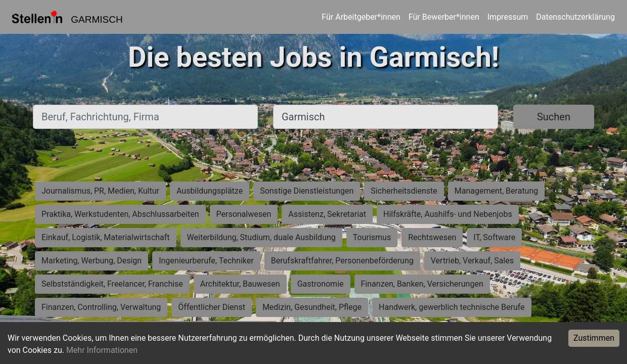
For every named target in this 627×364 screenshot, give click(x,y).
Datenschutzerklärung (575, 17)
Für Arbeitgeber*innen (361, 17)
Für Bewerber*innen (444, 17)
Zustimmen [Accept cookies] (594, 338)
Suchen (554, 117)
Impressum (508, 17)
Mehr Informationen (102, 350)
